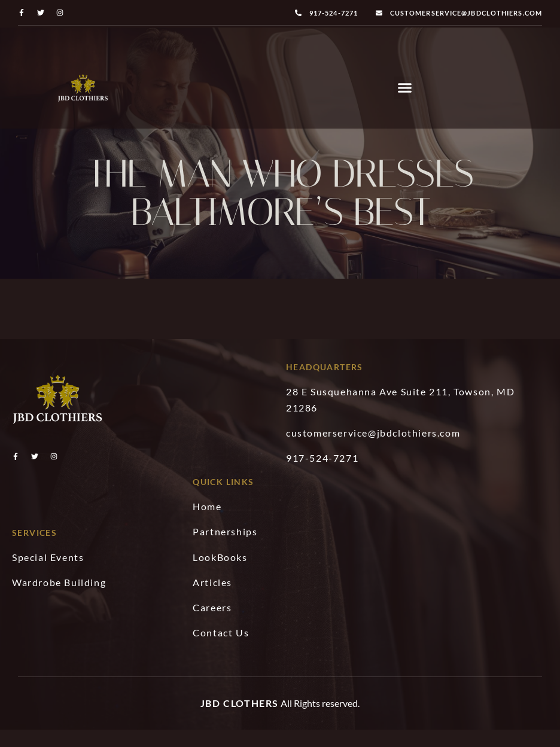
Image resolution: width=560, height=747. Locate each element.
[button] (405, 88)
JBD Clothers (240, 715)
